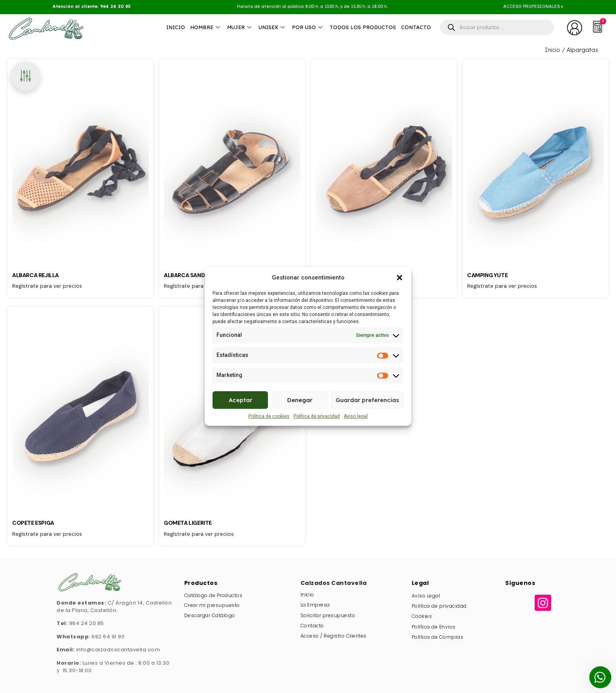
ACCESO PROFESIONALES (532, 6)
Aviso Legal (426, 596)
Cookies (422, 616)
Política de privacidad (317, 416)
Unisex (273, 27)
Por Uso (308, 27)
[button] (400, 278)
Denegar (300, 400)
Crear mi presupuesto (212, 605)
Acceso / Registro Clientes (334, 636)
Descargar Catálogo (210, 615)
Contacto (416, 27)
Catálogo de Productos (214, 595)
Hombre (206, 27)
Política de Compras (438, 637)
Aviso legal (356, 416)
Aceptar (240, 400)
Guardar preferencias (367, 400)
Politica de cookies (269, 416)
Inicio (176, 27)
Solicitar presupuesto (328, 615)
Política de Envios (434, 627)
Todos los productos (363, 27)
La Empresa (315, 605)
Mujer (240, 27)
